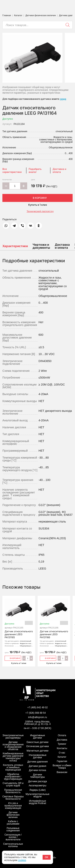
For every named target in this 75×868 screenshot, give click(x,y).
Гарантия (62, 761)
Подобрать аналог (35, 170)
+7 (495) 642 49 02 (38, 708)
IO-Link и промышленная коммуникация (13, 806)
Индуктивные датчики (37, 737)
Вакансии (62, 772)
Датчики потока (37, 770)
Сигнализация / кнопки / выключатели (13, 837)
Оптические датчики (37, 746)
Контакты (62, 748)
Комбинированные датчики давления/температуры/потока (13, 757)
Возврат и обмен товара (62, 767)
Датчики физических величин (41, 15)
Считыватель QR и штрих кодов (13, 784)
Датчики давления (38, 762)
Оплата (62, 735)
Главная (7, 15)
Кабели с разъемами (13, 823)
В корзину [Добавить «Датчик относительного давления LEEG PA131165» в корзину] (13, 658)
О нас (62, 753)
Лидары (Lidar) (38, 790)
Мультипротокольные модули (37, 795)
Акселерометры (38, 786)
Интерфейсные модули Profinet (38, 802)
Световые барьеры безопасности (13, 798)
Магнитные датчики (37, 751)
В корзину (38, 198)
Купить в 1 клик (38, 205)
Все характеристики (12, 170)
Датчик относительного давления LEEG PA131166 (54, 619)
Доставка (62, 740)
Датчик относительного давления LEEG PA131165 (19, 619)
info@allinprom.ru (37, 717)
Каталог (18, 15)
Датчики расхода (38, 781)
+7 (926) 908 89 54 (36, 713)
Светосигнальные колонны (13, 845)
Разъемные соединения (13, 829)
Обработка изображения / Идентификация (13, 777)
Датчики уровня (37, 766)
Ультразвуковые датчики (37, 756)
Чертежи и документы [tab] (41, 246)
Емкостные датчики (37, 742)
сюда (63, 99)
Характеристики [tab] (15, 246)
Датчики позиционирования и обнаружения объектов (13, 746)
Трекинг (62, 744)
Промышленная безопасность (13, 791)
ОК (46, 857)
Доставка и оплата (59, 170)
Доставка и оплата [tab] (62, 246)
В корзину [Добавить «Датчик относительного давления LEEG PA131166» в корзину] (48, 658)
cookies (22, 860)
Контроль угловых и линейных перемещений (13, 767)
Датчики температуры (37, 776)
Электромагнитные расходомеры (13, 737)
